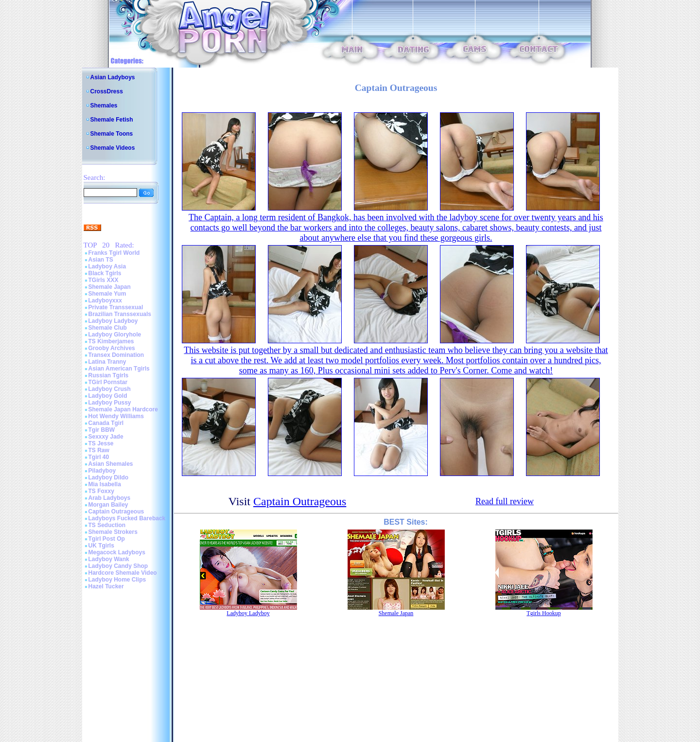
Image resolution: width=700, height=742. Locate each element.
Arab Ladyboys (110, 498)
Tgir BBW (102, 430)
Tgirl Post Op (107, 539)
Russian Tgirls (109, 375)
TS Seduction (107, 525)
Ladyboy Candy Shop (118, 566)
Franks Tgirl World (114, 253)
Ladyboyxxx (105, 300)
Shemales (104, 106)
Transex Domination (116, 355)
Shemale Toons (112, 134)
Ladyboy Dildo (109, 477)
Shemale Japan (110, 287)
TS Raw (99, 450)
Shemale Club (108, 328)
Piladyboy (102, 471)
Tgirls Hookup (543, 613)
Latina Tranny (107, 362)
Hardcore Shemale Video (123, 573)
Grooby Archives (112, 348)
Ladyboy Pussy (110, 403)
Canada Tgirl (106, 423)
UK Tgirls (101, 546)
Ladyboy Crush (110, 389)
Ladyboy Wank (109, 559)
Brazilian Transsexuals (120, 314)
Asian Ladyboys (113, 77)
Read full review (505, 501)
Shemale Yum (107, 294)
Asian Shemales (111, 464)
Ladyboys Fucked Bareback (127, 518)
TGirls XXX (104, 280)
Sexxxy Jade (106, 437)
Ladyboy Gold (108, 396)
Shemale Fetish (112, 120)
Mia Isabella (105, 484)
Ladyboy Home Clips (117, 580)
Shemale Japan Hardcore (123, 409)
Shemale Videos (113, 148)
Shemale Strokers (113, 532)
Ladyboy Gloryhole (115, 335)
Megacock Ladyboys (117, 552)
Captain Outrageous (116, 512)
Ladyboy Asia (107, 266)
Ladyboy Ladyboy (113, 321)
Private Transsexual (116, 307)
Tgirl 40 (99, 457)
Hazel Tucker (106, 586)
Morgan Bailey (108, 505)
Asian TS (101, 260)
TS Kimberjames (111, 341)
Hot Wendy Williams (116, 416)
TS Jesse (101, 443)
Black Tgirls (105, 273)
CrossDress (107, 91)
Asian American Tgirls (119, 369)
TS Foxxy (101, 491)
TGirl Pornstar (108, 382)
